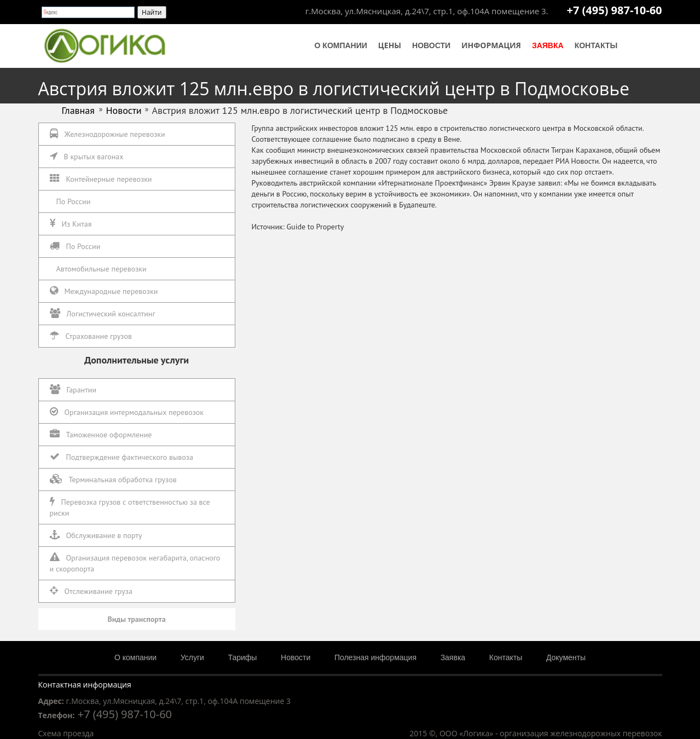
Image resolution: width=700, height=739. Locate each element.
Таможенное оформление (101, 434)
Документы (566, 657)
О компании (341, 45)
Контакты (596, 45)
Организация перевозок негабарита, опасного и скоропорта (135, 563)
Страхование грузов (91, 336)
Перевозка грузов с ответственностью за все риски (130, 507)
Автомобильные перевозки (102, 269)
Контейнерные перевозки (101, 179)
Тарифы (243, 657)
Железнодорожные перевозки (108, 134)
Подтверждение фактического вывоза (122, 457)
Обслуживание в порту (96, 535)
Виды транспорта (136, 619)
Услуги (192, 657)
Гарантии (73, 389)
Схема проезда (66, 733)
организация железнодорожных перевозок (581, 733)
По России (74, 201)
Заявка (548, 45)
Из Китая (71, 224)
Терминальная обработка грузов (113, 479)
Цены (390, 45)
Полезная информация (375, 657)
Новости (431, 45)
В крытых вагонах (87, 156)
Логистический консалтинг (103, 313)
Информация (491, 45)
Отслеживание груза (91, 591)
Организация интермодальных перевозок (127, 412)
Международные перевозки (104, 291)
